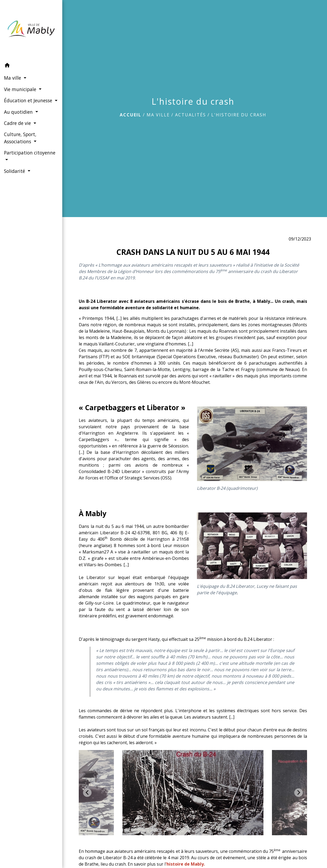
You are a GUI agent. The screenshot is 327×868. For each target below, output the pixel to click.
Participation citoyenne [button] (18, 162)
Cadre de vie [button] (18, 129)
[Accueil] (29, 29)
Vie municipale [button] (21, 88)
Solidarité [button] (15, 177)
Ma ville (158, 115)
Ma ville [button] (13, 77)
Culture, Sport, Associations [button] (20, 144)
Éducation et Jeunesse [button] (28, 99)
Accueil (131, 115)
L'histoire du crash (239, 115)
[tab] (189, 831)
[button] (29, 65)
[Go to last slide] (87, 793)
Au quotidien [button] (19, 117)
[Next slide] (299, 793)
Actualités (191, 115)
